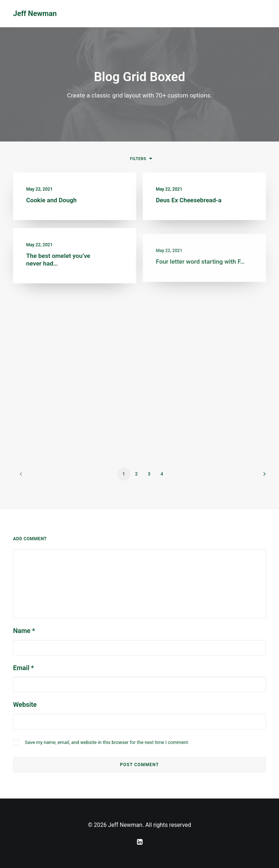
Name (24, 631)
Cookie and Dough (51, 200)
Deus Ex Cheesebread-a (189, 201)
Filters (138, 159)
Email (23, 668)
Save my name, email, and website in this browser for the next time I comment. (107, 742)
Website (25, 704)
